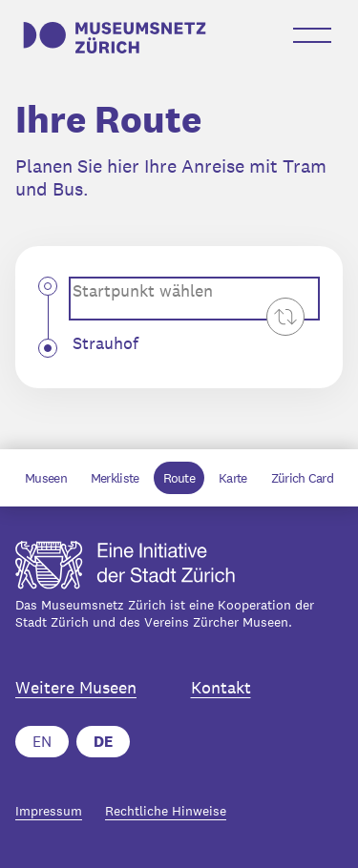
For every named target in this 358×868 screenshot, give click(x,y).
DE (103, 742)
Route (179, 478)
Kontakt (221, 688)
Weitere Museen (76, 688)
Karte (233, 478)
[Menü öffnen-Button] (312, 35)
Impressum (49, 811)
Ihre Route (108, 119)
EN (42, 742)
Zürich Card (302, 478)
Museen (46, 478)
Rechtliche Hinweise (166, 811)
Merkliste (115, 478)
